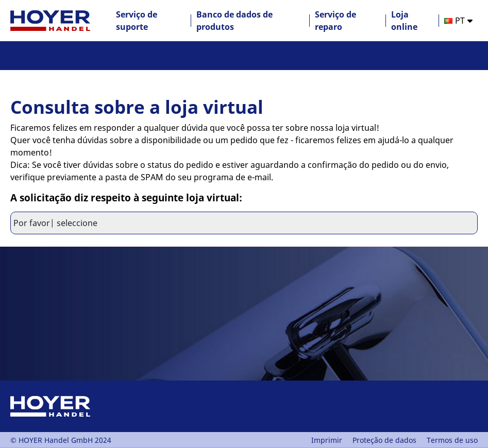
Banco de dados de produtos (234, 21)
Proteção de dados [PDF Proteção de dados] (384, 440)
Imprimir (327, 440)
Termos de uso (452, 440)
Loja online (404, 21)
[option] (458, 21)
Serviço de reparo (335, 21)
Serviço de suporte (137, 21)
